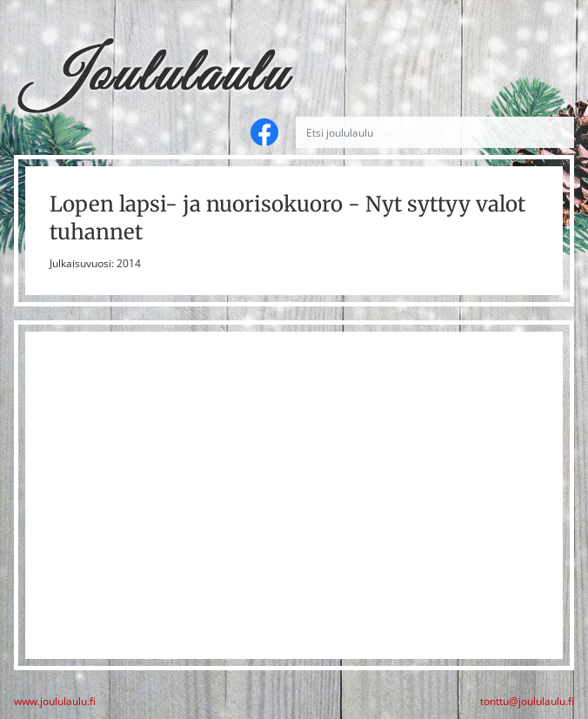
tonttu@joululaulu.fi (527, 702)
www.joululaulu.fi (55, 702)
